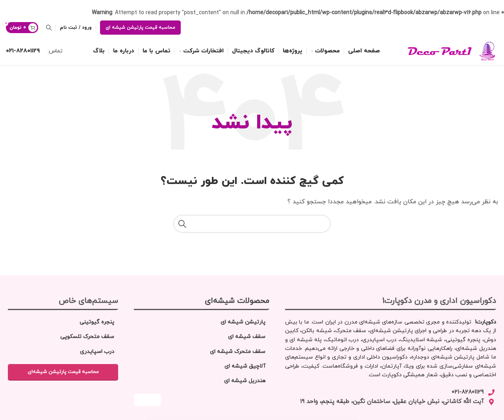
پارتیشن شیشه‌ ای (243, 322)
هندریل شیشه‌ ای (245, 381)
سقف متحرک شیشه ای (238, 352)
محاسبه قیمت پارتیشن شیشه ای (140, 28)
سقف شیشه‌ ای (247, 337)
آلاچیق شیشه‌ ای (245, 366)
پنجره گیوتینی (97, 322)
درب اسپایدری (97, 352)
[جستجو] (49, 28)
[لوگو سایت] (443, 51)
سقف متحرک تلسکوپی (87, 337)
